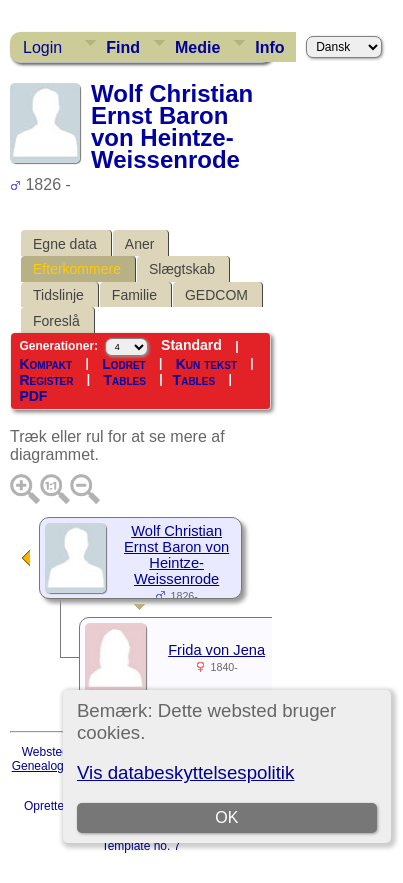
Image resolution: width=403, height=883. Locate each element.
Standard (191, 345)
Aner (140, 244)
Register (46, 380)
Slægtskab (182, 269)
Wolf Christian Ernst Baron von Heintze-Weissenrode (176, 555)
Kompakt (45, 364)
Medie (197, 47)
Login (42, 47)
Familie (134, 295)
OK (226, 817)
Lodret (124, 364)
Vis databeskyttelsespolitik (185, 772)
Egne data (65, 244)
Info (269, 47)
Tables (124, 380)
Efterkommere (77, 269)
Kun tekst (206, 364)
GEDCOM (216, 295)
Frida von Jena (216, 650)
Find (123, 47)
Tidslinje (58, 295)
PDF (33, 396)
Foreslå (56, 321)
